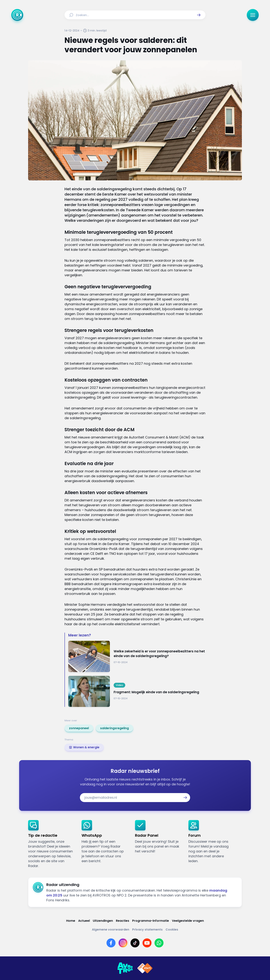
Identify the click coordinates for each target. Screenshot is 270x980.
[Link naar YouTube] (147, 943)
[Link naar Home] (71, 921)
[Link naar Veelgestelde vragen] (188, 921)
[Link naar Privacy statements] (147, 930)
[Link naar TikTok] (135, 943)
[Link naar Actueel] (84, 921)
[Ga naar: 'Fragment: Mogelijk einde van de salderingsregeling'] (137, 691)
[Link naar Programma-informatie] (151, 921)
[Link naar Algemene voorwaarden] (111, 930)
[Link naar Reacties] (123, 921)
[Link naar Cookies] (172, 930)
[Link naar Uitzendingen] (103, 921)
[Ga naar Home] (17, 15)
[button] (199, 15)
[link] (79, 728)
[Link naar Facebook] (111, 943)
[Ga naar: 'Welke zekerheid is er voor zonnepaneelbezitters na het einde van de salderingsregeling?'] (137, 656)
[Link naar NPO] (145, 968)
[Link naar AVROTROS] (125, 968)
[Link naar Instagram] (123, 943)
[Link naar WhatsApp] (159, 943)
